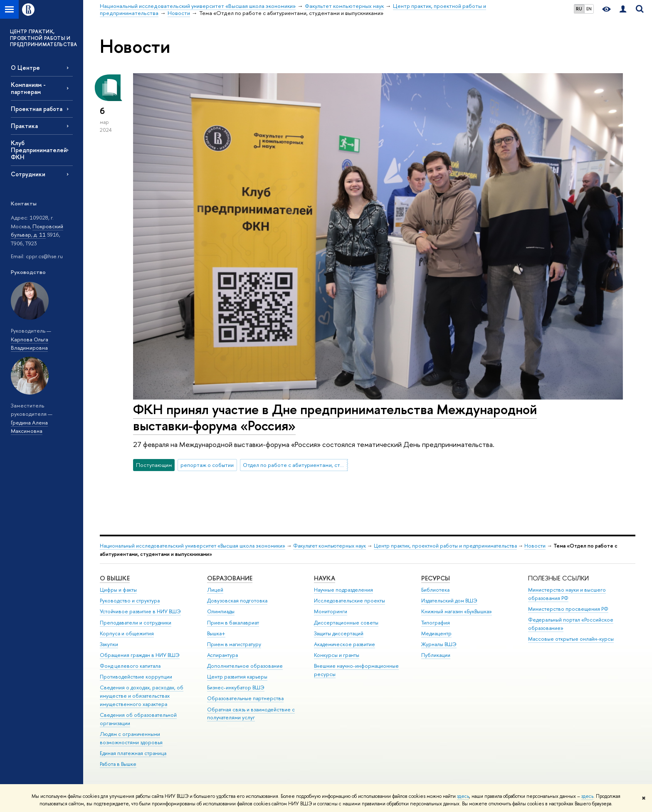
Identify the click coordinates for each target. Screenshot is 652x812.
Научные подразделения (343, 590)
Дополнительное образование (245, 666)
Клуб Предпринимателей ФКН (39, 150)
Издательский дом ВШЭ (449, 601)
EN (589, 9)
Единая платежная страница (133, 753)
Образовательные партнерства (245, 698)
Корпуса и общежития (127, 633)
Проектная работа (37, 109)
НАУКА (325, 578)
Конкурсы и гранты (337, 655)
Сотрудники (28, 174)
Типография (436, 623)
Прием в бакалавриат (233, 623)
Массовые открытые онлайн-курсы (571, 639)
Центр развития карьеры (237, 677)
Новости (535, 546)
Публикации (436, 655)
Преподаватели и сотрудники (136, 623)
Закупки (109, 644)
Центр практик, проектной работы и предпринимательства (445, 546)
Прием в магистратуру (234, 644)
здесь (463, 796)
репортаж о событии (207, 465)
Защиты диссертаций (339, 633)
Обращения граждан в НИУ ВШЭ (140, 655)
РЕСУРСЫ (436, 578)
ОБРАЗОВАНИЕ (230, 578)
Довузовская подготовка (237, 601)
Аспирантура (222, 655)
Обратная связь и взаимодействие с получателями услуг (251, 714)
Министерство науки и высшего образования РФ (567, 594)
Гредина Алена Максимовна (29, 427)
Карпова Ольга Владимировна (30, 344)
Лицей (215, 590)
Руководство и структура (130, 601)
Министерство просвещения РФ (568, 609)
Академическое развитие (345, 644)
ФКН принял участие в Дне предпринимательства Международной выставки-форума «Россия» (335, 417)
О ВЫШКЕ (115, 578)
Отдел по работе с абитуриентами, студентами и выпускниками (295, 465)
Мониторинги (331, 611)
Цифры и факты (118, 590)
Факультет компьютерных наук (330, 546)
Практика (24, 126)
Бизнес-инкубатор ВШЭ (236, 687)
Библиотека (435, 590)
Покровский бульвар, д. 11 (37, 231)
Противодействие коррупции (136, 677)
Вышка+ (216, 633)
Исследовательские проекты (349, 601)
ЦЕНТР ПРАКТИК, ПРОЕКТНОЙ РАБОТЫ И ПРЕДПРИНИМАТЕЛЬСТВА (44, 38)
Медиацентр (436, 633)
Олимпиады (221, 611)
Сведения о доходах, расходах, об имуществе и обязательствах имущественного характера (142, 696)
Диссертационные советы (346, 623)
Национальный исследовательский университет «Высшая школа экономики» (193, 546)
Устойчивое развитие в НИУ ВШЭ (140, 611)
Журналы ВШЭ (439, 644)
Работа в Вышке (118, 764)
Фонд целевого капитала (130, 666)
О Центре (25, 68)
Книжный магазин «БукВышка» (457, 611)
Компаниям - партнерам (28, 88)
